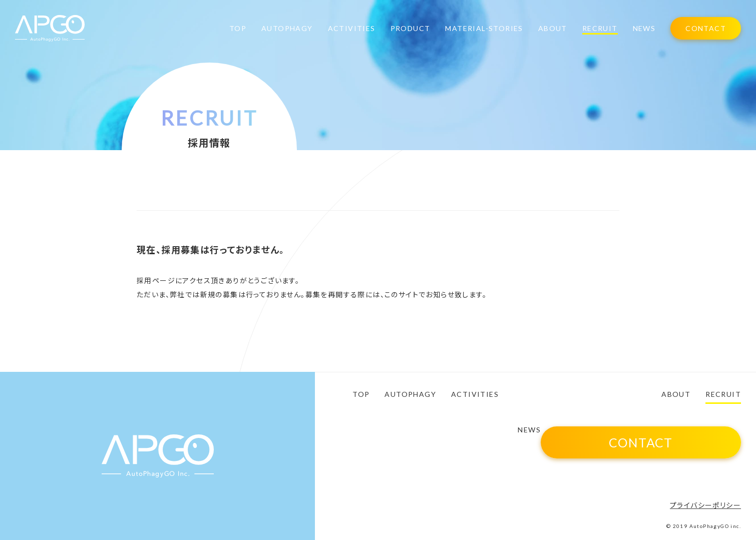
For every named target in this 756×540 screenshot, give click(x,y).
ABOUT (553, 29)
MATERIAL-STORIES (484, 29)
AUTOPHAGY (287, 29)
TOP (238, 29)
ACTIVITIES (352, 29)
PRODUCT (411, 29)
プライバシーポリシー (705, 505)
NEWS (644, 29)
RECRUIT (600, 29)
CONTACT (706, 28)
